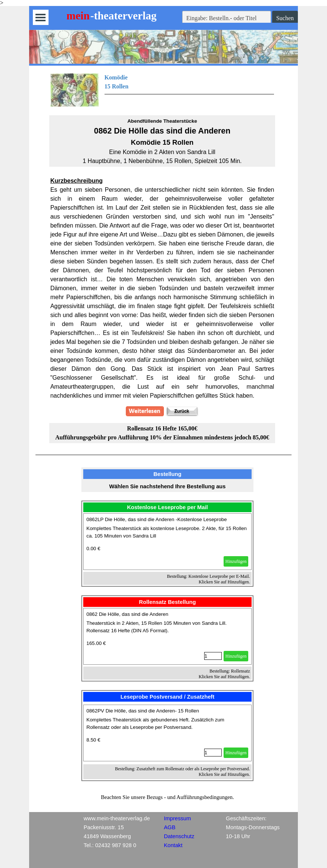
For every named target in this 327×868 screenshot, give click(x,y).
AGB (170, 827)
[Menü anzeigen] (41, 17)
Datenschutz (179, 836)
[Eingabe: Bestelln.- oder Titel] (227, 18)
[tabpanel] (162, 90)
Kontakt (173, 845)
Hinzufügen (236, 561)
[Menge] (213, 656)
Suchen (285, 18)
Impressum (177, 818)
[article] (168, 542)
